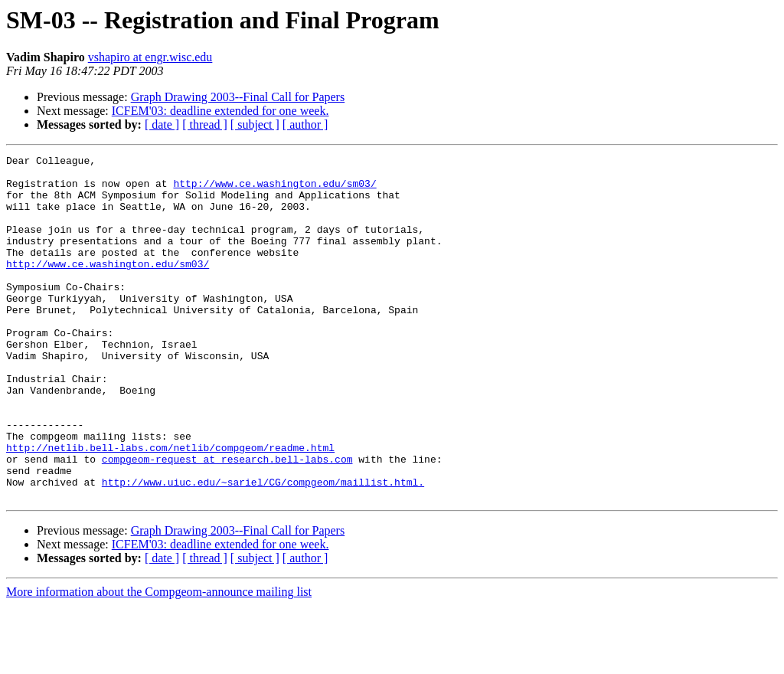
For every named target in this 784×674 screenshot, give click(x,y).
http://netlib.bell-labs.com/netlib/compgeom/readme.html (170, 507)
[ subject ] (255, 124)
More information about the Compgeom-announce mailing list (159, 661)
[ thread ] (205, 124)
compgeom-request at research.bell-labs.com (227, 521)
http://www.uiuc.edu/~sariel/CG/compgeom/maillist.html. (263, 548)
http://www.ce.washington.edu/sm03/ (274, 190)
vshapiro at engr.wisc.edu (150, 57)
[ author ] (305, 124)
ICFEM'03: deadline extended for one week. (220, 111)
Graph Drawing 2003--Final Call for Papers (238, 97)
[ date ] (162, 124)
